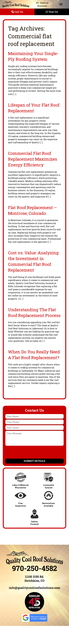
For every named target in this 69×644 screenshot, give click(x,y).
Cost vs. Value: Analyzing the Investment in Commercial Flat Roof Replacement (33, 261)
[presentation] (34, 453)
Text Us (52, 12)
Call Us (17, 12)
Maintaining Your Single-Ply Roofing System (33, 56)
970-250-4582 (34, 568)
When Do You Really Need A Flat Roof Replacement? (34, 355)
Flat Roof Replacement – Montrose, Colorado (32, 210)
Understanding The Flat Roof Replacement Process (34, 312)
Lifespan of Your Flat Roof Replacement (34, 108)
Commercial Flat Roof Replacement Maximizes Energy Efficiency (33, 159)
